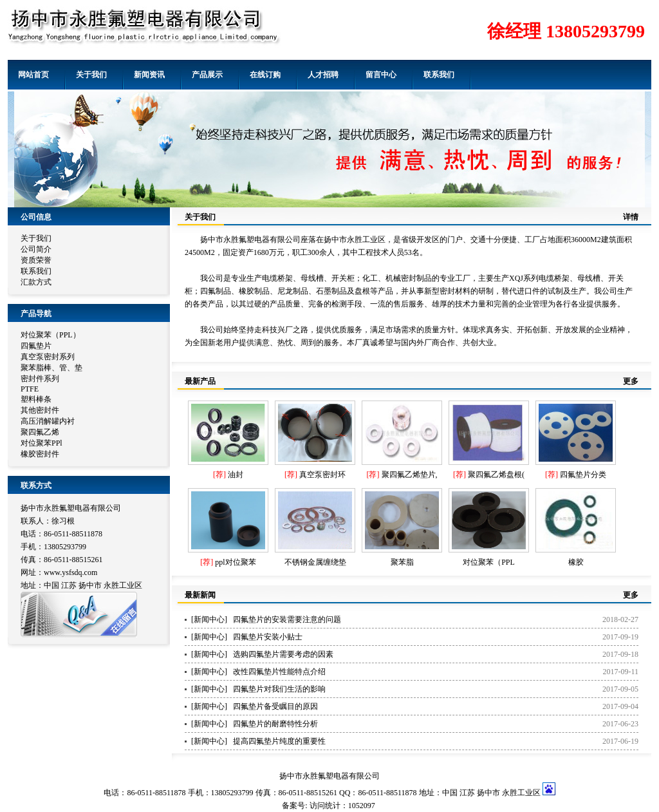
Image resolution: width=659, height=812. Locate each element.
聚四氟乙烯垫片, (410, 475)
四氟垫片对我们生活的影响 (279, 689)
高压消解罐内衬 (48, 421)
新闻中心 (209, 619)
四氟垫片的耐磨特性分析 (275, 724)
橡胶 (576, 562)
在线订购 (265, 75)
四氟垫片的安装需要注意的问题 (287, 619)
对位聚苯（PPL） (51, 335)
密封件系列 (40, 379)
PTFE (30, 389)
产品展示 (207, 75)
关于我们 (91, 75)
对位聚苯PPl (42, 443)
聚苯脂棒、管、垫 (51, 368)
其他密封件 (40, 410)
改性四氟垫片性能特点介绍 (279, 672)
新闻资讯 (149, 75)
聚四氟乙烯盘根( (496, 475)
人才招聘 (323, 75)
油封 (236, 475)
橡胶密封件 (40, 454)
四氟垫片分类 (583, 475)
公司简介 (36, 249)
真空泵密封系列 (48, 357)
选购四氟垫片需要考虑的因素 (283, 654)
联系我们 (439, 75)
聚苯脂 (402, 562)
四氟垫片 (36, 346)
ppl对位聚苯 (235, 562)
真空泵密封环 (322, 475)
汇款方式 (36, 282)
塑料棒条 (36, 399)
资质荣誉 (36, 260)
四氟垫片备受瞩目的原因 (275, 706)
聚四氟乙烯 (40, 432)
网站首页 (33, 75)
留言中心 (381, 75)
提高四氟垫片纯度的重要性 (279, 741)
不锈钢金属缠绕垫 (315, 562)
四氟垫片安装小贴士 (268, 637)
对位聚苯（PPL (489, 562)
